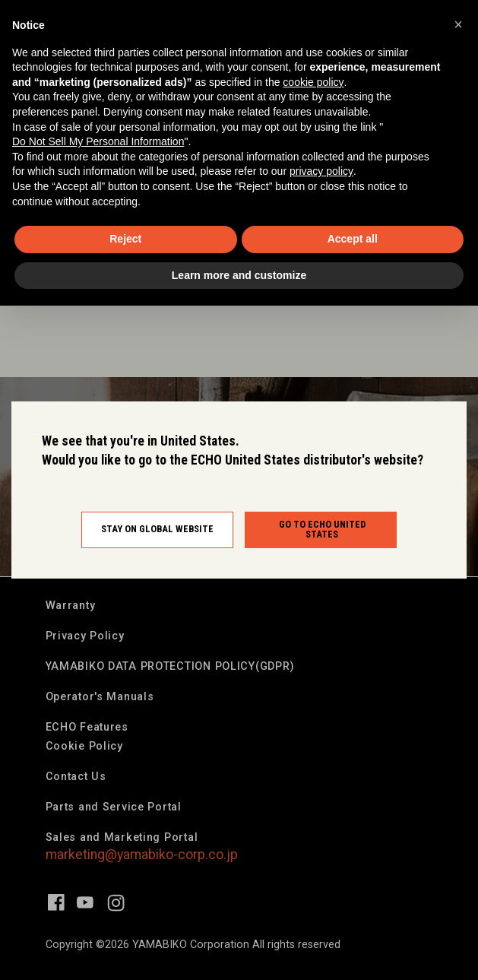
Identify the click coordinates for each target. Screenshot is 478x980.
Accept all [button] (353, 239)
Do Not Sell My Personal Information (98, 141)
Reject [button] (125, 239)
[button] (458, 24)
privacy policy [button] (321, 171)
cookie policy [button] (313, 82)
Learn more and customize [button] (239, 275)
